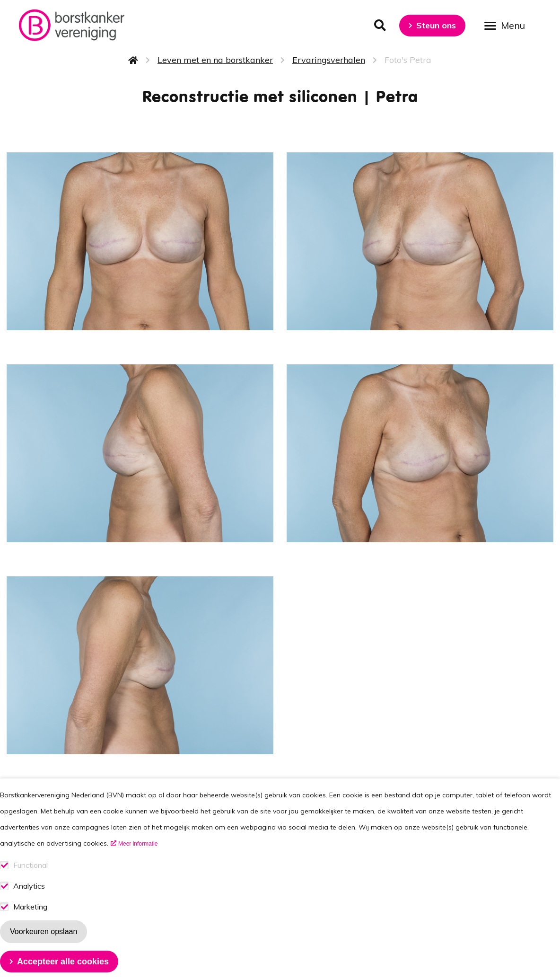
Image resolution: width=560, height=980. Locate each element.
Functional (31, 878)
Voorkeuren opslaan (44, 944)
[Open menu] (508, 25)
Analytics (29, 899)
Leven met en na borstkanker (215, 60)
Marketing (30, 920)
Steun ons (436, 25)
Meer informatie (138, 856)
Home (133, 60)
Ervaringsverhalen (329, 60)
